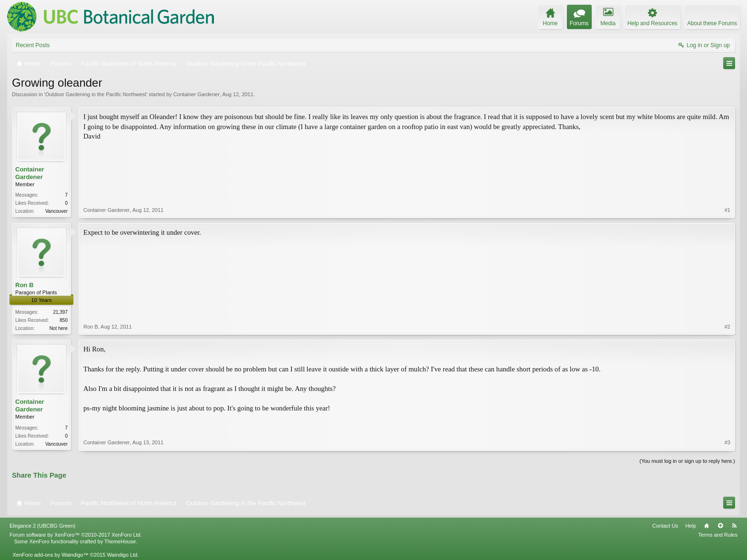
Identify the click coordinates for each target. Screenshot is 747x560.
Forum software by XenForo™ (76, 535)
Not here (59, 328)
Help (691, 526)
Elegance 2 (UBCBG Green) (42, 526)
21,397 (60, 312)
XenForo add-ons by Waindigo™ (50, 555)
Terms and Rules (718, 535)
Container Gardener (197, 94)
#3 (727, 442)
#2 (727, 327)
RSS (734, 526)
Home (707, 526)
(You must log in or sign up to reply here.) (687, 461)
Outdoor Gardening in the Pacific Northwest (96, 94)
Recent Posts (33, 45)
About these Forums (712, 23)
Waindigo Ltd (122, 555)
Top (720, 526)
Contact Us (665, 526)
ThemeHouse (120, 541)
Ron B (24, 285)
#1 (727, 210)
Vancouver (56, 211)
